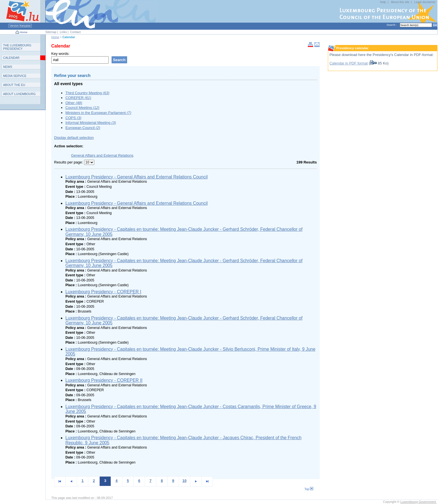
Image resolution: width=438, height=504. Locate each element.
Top (309, 489)
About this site (400, 2)
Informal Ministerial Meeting (91, 123)
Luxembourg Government (418, 502)
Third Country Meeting (87, 93)
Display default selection (74, 138)
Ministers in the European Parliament (98, 113)
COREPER (78, 98)
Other (74, 103)
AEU (14, 85)
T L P (17, 47)
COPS (73, 118)
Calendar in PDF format (349, 63)
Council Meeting (82, 108)
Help (383, 2)
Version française (20, 26)
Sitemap (51, 32)
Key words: (60, 54)
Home (24, 32)
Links (63, 32)
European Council (83, 128)
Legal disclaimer (425, 2)
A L (19, 94)
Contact (75, 32)
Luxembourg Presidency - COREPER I (103, 292)
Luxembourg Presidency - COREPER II (104, 380)
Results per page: (69, 162)
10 (184, 481)
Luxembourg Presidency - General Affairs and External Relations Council (136, 177)
